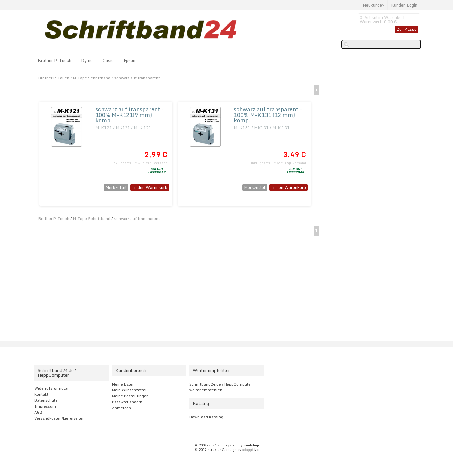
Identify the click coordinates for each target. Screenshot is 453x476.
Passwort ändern (127, 402)
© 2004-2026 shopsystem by (227, 445)
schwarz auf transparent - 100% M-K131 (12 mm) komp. (268, 115)
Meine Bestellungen (130, 396)
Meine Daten (123, 384)
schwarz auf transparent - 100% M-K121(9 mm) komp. (129, 115)
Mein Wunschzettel (129, 390)
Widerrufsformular (51, 388)
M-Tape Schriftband (92, 78)
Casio (108, 60)
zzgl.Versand (157, 163)
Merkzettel (116, 187)
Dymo (87, 60)
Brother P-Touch (54, 60)
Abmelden (122, 408)
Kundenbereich (131, 370)
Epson (129, 60)
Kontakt (41, 394)
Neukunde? (374, 5)
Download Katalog (206, 417)
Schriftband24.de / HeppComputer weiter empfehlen (221, 387)
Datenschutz (46, 400)
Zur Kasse (407, 29)
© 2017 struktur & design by (226, 450)
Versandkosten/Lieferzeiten (60, 418)
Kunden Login (404, 5)
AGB (38, 412)
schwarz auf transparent (137, 78)
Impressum (45, 406)
